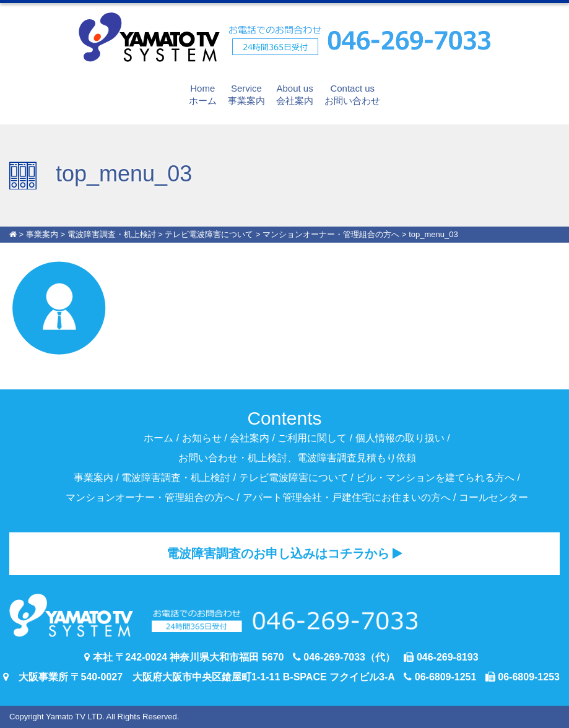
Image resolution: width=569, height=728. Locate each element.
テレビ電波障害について (293, 478)
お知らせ (202, 438)
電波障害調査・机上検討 (176, 478)
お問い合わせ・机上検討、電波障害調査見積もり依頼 (297, 458)
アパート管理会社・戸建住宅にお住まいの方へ (347, 497)
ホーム (203, 94)
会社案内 (295, 94)
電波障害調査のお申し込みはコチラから (285, 553)
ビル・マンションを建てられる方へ (435, 478)
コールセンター (493, 497)
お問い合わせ (352, 94)
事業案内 (246, 94)
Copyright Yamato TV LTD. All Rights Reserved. (94, 717)
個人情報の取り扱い (400, 438)
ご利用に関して (312, 438)
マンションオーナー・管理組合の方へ (150, 497)
